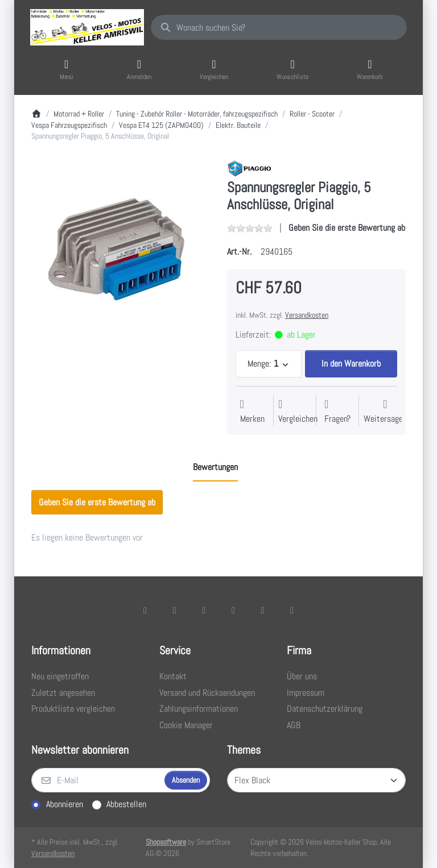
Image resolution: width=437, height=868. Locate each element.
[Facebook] (145, 610)
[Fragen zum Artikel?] (337, 412)
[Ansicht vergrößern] (121, 248)
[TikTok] (233, 610)
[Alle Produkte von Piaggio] (250, 167)
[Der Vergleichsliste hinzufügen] (298, 412)
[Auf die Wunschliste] (252, 412)
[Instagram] (204, 610)
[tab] (215, 467)
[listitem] (121, 248)
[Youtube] (263, 610)
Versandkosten (307, 315)
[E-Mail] (97, 780)
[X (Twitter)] (175, 610)
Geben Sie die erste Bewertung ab (347, 228)
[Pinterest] (292, 610)
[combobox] (279, 27)
